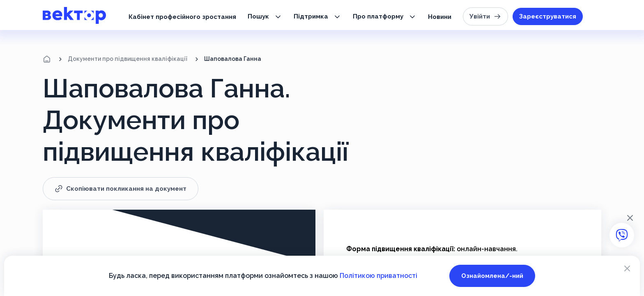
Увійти (485, 16)
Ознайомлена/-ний (492, 276)
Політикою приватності (378, 276)
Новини (440, 17)
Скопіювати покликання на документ (121, 189)
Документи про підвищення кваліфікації (128, 59)
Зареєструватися (548, 16)
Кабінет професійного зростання (182, 17)
